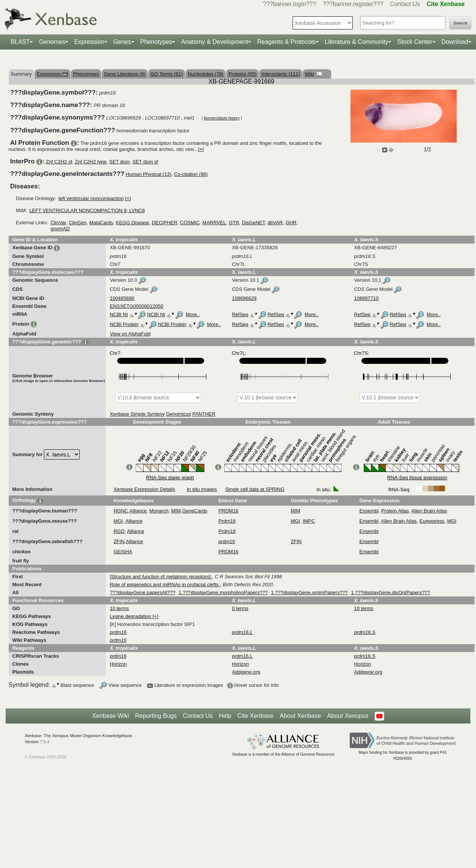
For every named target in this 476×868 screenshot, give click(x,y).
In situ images (202, 489)
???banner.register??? (353, 4)
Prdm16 (227, 521)
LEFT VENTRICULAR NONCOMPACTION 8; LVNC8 (87, 210)
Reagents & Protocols (286, 42)
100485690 (122, 298)
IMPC (309, 521)
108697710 (366, 298)
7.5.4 (45, 742)
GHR (291, 223)
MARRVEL (214, 223)
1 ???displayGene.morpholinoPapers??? (223, 592)
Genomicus (178, 414)
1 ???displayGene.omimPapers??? (309, 592)
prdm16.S (364, 656)
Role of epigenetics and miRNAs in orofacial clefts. (165, 585)
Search (460, 23)
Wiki (313, 74)
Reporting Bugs (156, 716)
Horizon (118, 664)
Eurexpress (432, 521)
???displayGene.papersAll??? (142, 592)
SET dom (119, 162)
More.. (193, 314)
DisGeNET (254, 223)
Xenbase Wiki (110, 716)
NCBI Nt (119, 314)
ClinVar (58, 223)
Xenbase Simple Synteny (137, 414)
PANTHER (204, 414)
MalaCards (101, 223)
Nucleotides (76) (205, 74)
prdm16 (227, 541)
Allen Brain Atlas (429, 511)
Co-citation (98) (191, 174)
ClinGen (78, 223)
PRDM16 (229, 511)
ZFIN (119, 541)
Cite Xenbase (256, 716)
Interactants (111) (281, 74)
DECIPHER (165, 223)
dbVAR (275, 223)
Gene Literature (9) (125, 74)
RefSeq (240, 314)
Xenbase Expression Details (144, 489)
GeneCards (195, 511)
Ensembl (369, 511)
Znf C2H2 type (91, 162)
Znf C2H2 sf (59, 162)
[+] (201, 149)
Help (225, 716)
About (348, 716)
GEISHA (123, 552)
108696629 (244, 298)
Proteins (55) (242, 74)
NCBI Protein (124, 324)
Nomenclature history (222, 118)
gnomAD (60, 229)
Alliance (138, 511)
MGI (118, 521)
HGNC (121, 511)
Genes (122, 42)
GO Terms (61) (167, 74)
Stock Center (415, 42)
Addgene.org (246, 672)
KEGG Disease (132, 223)
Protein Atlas (395, 511)
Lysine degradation (131, 616)
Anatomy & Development (215, 42)
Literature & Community (357, 42)
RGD (119, 531)
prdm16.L (242, 656)
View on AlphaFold (130, 334)
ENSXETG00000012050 (136, 306)
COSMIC (190, 223)
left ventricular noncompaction (91, 198)
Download (455, 42)
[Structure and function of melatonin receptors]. (161, 577)
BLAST (20, 42)
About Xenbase (300, 716)
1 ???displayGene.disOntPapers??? (390, 592)
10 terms (119, 608)
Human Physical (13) (149, 174)
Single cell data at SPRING (255, 489)
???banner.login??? (289, 4)
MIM (176, 511)
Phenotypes (156, 42)
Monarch (159, 511)
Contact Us (405, 4)
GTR (234, 223)
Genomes (52, 42)
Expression (89, 42)
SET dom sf (145, 162)
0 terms (240, 608)
